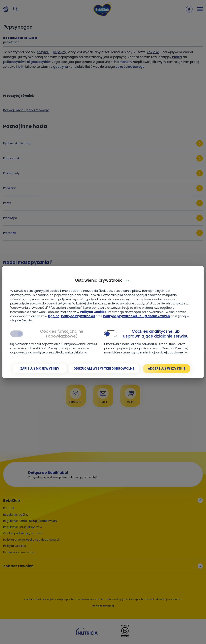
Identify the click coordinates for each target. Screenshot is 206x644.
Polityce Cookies (93, 312)
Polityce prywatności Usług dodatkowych (136, 316)
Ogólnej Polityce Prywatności (71, 316)
